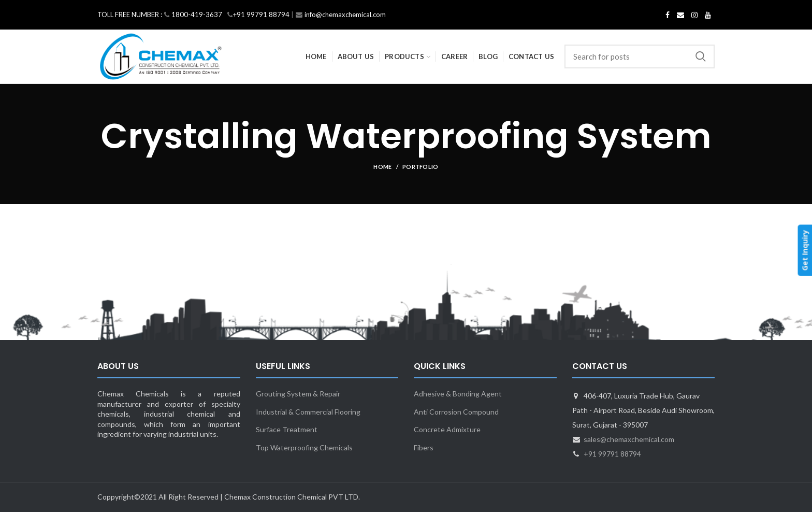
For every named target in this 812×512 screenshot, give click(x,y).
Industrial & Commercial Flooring (308, 412)
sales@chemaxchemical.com (629, 439)
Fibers (424, 447)
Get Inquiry (804, 251)
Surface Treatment (287, 429)
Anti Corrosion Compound (456, 412)
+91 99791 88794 (612, 454)
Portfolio (421, 167)
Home (382, 167)
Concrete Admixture (447, 429)
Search (701, 56)
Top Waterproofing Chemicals (304, 447)
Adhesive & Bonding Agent (458, 394)
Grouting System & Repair (298, 394)
